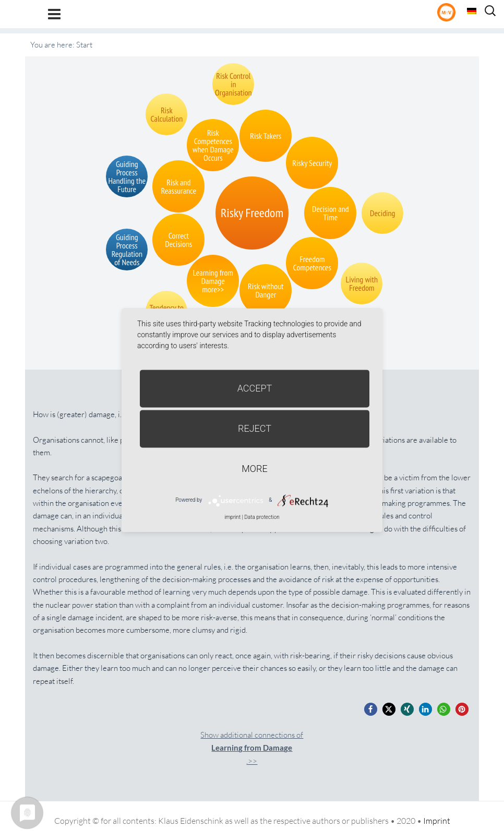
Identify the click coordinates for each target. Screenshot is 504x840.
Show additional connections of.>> (252, 748)
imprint (232, 517)
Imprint (437, 821)
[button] (371, 709)
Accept (255, 388)
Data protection (262, 517)
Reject (255, 428)
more (254, 469)
